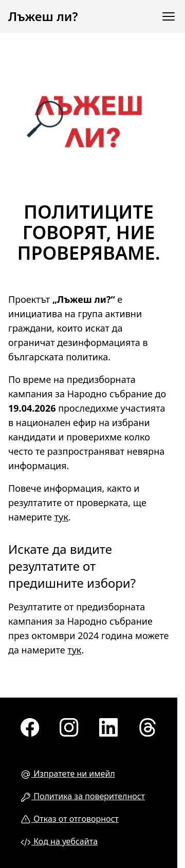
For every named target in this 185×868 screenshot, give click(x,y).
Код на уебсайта (59, 842)
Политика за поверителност (83, 796)
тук (61, 517)
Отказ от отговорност (70, 819)
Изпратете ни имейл (68, 774)
